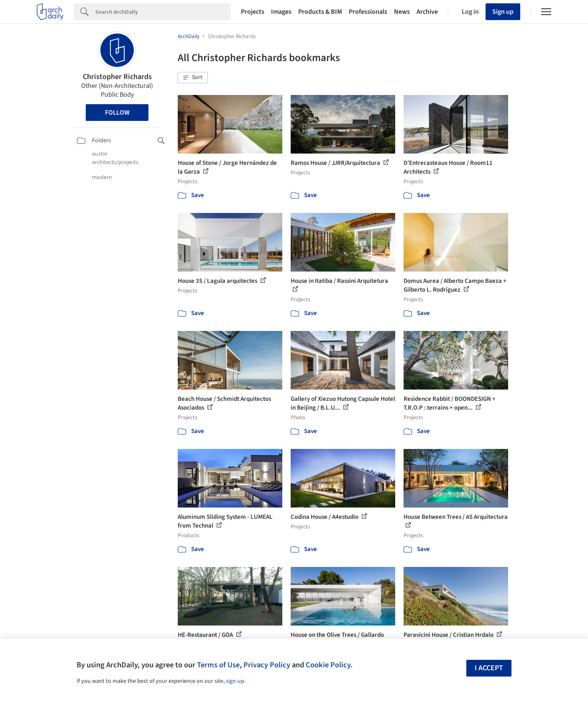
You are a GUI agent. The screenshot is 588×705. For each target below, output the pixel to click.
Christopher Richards (117, 77)
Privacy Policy (267, 665)
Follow (117, 113)
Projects (253, 12)
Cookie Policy (328, 665)
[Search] (163, 12)
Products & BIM (320, 12)
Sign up (503, 12)
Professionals (368, 12)
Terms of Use (218, 665)
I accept (489, 668)
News (402, 12)
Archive (427, 12)
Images (281, 12)
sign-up (235, 681)
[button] (193, 78)
